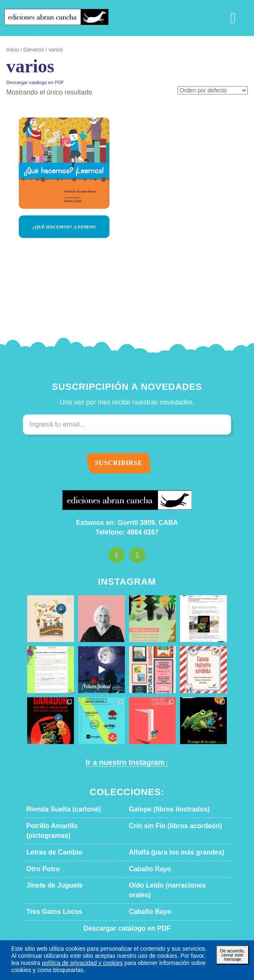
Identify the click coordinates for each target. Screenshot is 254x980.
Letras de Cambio (49, 843)
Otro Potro (41, 860)
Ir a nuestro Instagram (124, 763)
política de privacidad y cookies (47, 963)
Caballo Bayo (146, 893)
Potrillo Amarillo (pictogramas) (66, 826)
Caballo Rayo (146, 860)
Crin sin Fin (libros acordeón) (166, 826)
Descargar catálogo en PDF (31, 82)
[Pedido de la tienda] (215, 91)
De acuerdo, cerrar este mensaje (232, 954)
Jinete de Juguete (48, 876)
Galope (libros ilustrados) (161, 809)
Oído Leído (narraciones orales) (169, 876)
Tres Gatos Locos (48, 893)
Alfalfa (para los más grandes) (166, 843)
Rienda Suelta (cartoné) (57, 809)
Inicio (12, 50)
